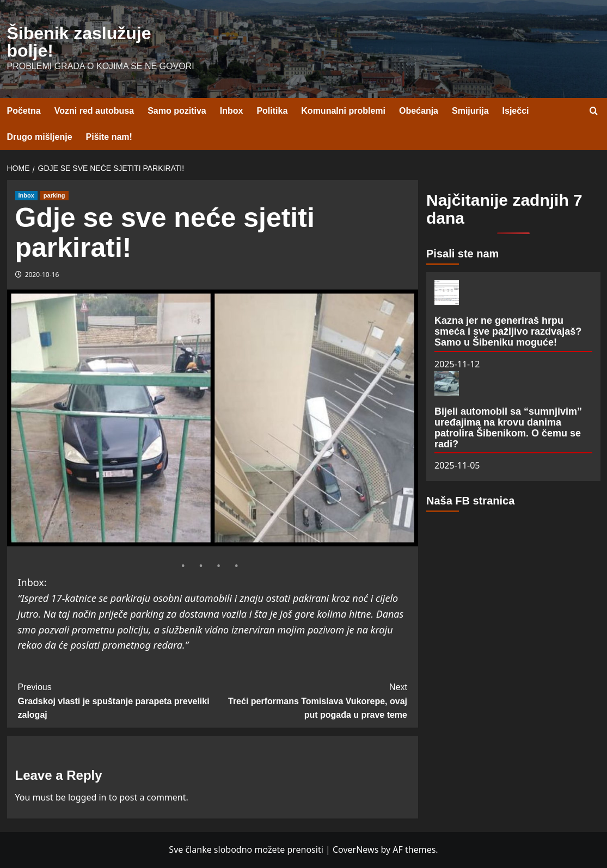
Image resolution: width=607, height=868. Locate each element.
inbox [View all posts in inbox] (26, 195)
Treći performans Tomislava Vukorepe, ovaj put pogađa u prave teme (310, 700)
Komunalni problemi (343, 111)
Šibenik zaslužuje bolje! (79, 42)
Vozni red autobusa (94, 111)
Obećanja (419, 111)
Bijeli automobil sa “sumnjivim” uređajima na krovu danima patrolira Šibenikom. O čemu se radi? (508, 427)
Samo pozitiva (177, 111)
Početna (24, 111)
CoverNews (355, 849)
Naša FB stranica (470, 501)
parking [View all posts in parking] (54, 195)
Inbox (232, 111)
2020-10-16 (42, 275)
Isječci (516, 111)
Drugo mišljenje (40, 137)
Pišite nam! (109, 137)
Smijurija (470, 111)
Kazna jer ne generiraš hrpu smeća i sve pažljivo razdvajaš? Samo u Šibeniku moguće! (508, 331)
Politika (272, 111)
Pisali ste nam (462, 254)
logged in (87, 797)
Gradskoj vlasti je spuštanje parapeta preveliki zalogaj (115, 700)
